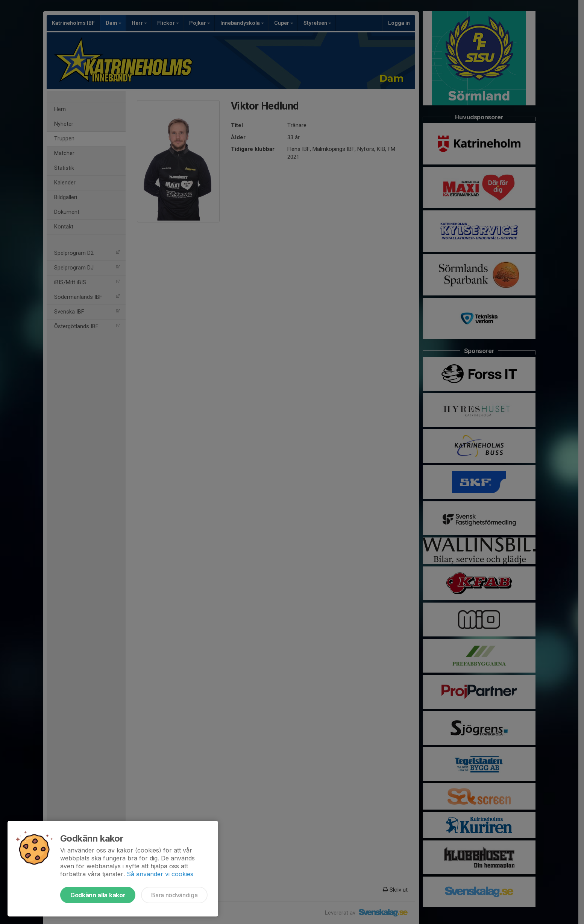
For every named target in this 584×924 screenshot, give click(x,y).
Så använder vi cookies (160, 874)
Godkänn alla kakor (98, 895)
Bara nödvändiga (174, 895)
